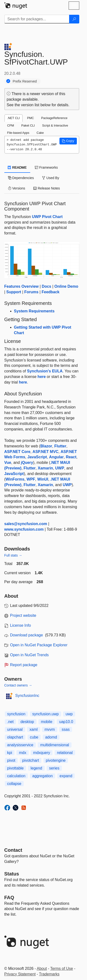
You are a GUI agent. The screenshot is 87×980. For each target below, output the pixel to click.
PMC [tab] (30, 118)
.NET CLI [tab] (14, 118)
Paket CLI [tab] (28, 125)
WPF (31, 479)
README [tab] (17, 167)
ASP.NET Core (17, 452)
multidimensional (54, 745)
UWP (60, 468)
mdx (22, 753)
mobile (47, 722)
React (71, 457)
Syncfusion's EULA (45, 371)
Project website (23, 615)
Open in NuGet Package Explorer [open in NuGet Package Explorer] (39, 645)
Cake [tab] (40, 133)
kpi (10, 753)
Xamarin (45, 468)
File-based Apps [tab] (18, 133)
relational (65, 753)
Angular (56, 457)
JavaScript (37, 457)
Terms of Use (62, 969)
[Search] (74, 19)
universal (15, 729)
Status (12, 874)
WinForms (15, 479)
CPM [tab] (11, 125)
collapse (14, 784)
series (54, 768)
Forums (31, 292)
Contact (13, 850)
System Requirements (34, 311)
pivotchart (31, 760)
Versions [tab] (17, 188)
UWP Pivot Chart (47, 217)
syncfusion (16, 714)
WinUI (43, 479)
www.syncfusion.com (24, 529)
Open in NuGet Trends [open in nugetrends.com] (29, 655)
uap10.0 (66, 722)
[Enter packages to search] (37, 19)
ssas (66, 729)
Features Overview (22, 286)
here (42, 377)
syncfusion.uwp (46, 714)
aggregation (43, 776)
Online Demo (66, 286)
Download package (27, 635)
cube (34, 737)
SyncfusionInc (27, 696)
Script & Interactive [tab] (55, 125)
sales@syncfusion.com (26, 524)
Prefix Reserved (25, 81)
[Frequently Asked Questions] (9, 897)
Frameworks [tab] (46, 167)
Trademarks (49, 974)
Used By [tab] (51, 178)
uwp (69, 714)
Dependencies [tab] (21, 178)
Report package (24, 665)
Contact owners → (18, 685)
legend (36, 768)
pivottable (16, 768)
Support (14, 292)
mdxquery (42, 753)
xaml (34, 729)
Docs (47, 286)
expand (66, 776)
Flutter (60, 446)
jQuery (27, 463)
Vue (8, 463)
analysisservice (20, 745)
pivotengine (56, 760)
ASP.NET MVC (46, 452)
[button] (68, 141)
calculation (16, 776)
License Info (21, 625)
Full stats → (13, 555)
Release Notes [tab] (47, 188)
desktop (27, 722)
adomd (51, 737)
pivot (11, 760)
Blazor (46, 446)
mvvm (50, 729)
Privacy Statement (20, 974)
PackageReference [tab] (54, 118)
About (42, 969)
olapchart (15, 737)
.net (11, 722)
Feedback (51, 292)
